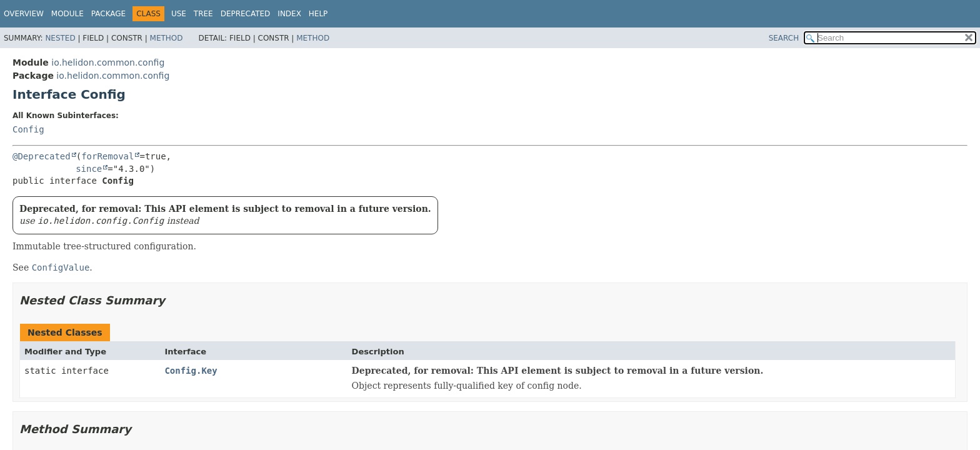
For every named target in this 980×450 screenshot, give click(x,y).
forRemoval (107, 156)
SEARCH (784, 38)
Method (167, 38)
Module (67, 14)
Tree (203, 14)
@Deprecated (42, 156)
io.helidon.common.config (108, 62)
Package (108, 14)
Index (289, 14)
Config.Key (191, 371)
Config (28, 129)
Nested (60, 38)
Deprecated (246, 14)
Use (179, 14)
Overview (24, 14)
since (89, 169)
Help (318, 14)
